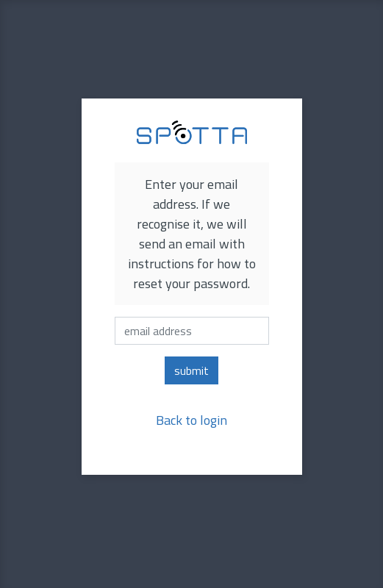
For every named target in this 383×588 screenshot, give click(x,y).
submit (191, 370)
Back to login (191, 420)
